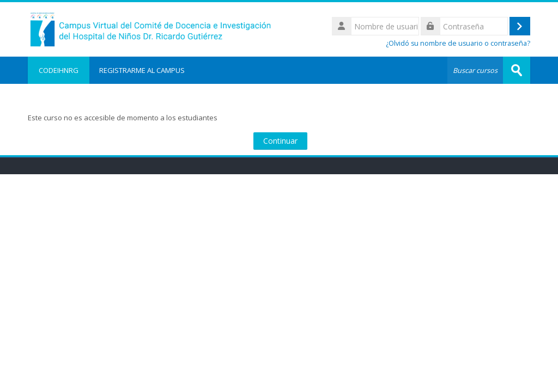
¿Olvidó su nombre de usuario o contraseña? (458, 43)
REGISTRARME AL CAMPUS (142, 70)
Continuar (280, 141)
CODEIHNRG (59, 70)
